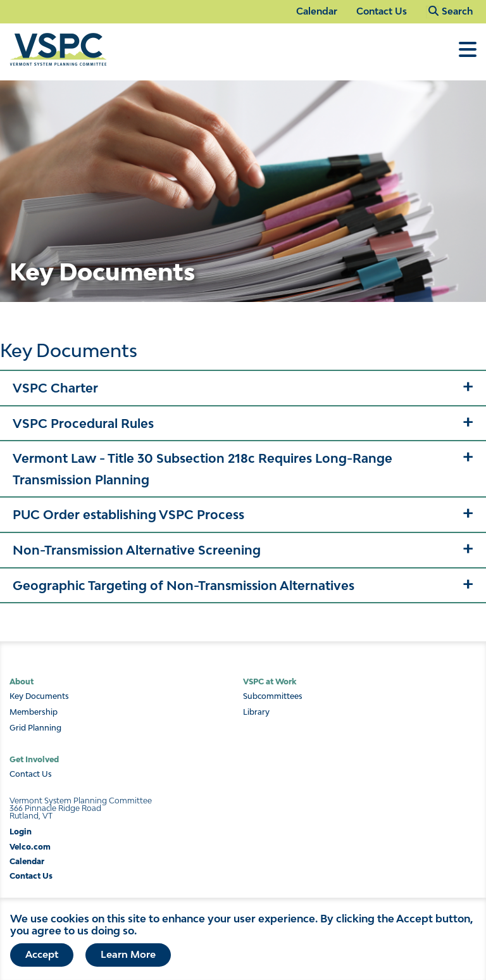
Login (21, 832)
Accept (42, 954)
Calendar (317, 11)
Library (256, 712)
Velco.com (30, 847)
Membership (34, 712)
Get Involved (34, 759)
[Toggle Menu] (468, 56)
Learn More (128, 954)
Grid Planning (35, 728)
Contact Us (382, 11)
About (22, 682)
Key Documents (39, 696)
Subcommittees (273, 696)
